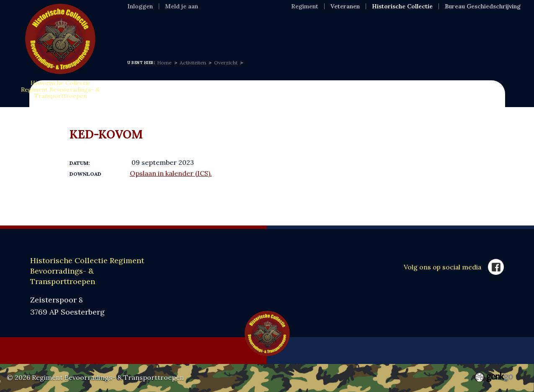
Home (138, 31)
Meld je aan (182, 6)
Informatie (186, 31)
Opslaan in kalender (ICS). (171, 173)
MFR (281, 31)
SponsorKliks (412, 31)
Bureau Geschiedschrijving (483, 6)
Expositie (239, 31)
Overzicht (226, 63)
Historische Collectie (402, 6)
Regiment (305, 6)
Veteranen (345, 6)
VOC (313, 31)
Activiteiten (193, 63)
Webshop (354, 31)
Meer (463, 31)
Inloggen (140, 6)
